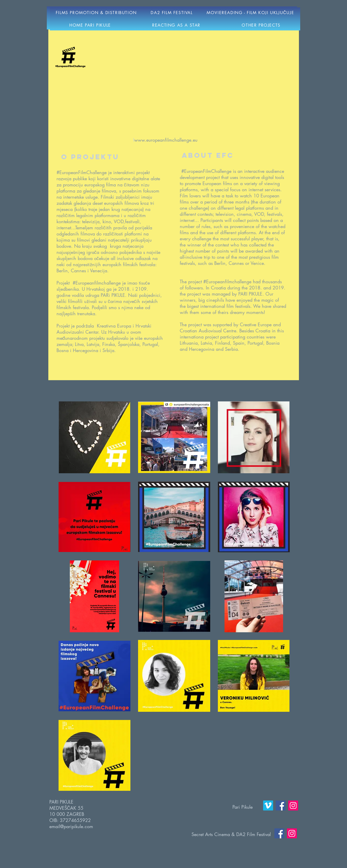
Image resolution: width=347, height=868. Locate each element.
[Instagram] (293, 805)
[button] (172, 13)
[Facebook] (281, 805)
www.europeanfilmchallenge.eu (166, 140)
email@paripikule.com (71, 826)
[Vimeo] (268, 805)
